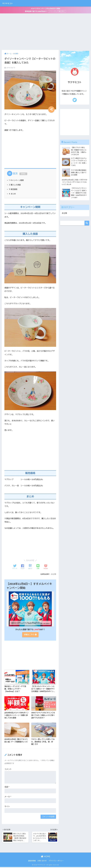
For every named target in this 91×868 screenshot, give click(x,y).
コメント (8, 770)
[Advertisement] (45, 32)
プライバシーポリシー (56, 862)
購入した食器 (15, 185)
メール (8, 797)
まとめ (12, 194)
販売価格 (13, 189)
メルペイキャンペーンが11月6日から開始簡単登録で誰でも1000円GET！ (43, 10)
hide (23, 174)
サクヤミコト (10, 3)
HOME (46, 857)
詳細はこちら (30, 635)
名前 (7, 788)
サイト (7, 807)
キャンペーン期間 (16, 180)
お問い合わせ (42, 862)
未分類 (54, 574)
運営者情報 (32, 862)
